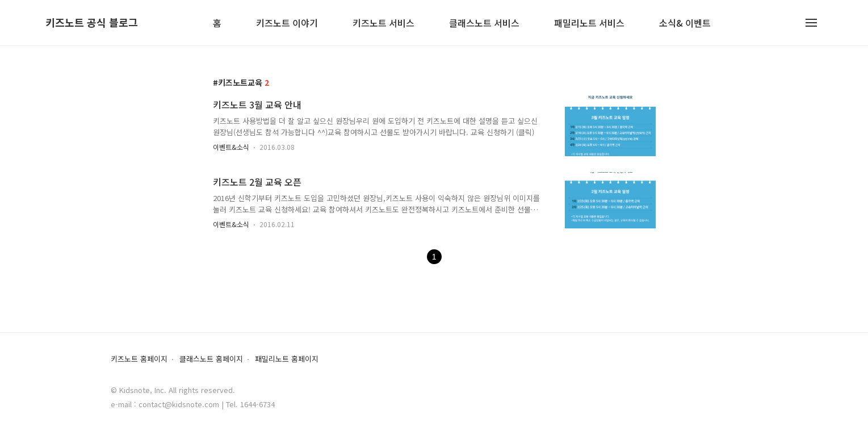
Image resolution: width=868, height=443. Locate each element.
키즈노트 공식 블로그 (92, 23)
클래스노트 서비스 (484, 24)
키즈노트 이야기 (287, 24)
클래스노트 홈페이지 (211, 359)
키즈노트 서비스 (383, 24)
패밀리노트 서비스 (589, 24)
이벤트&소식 (231, 147)
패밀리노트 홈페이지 (287, 359)
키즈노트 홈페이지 (139, 359)
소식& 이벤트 (685, 24)
